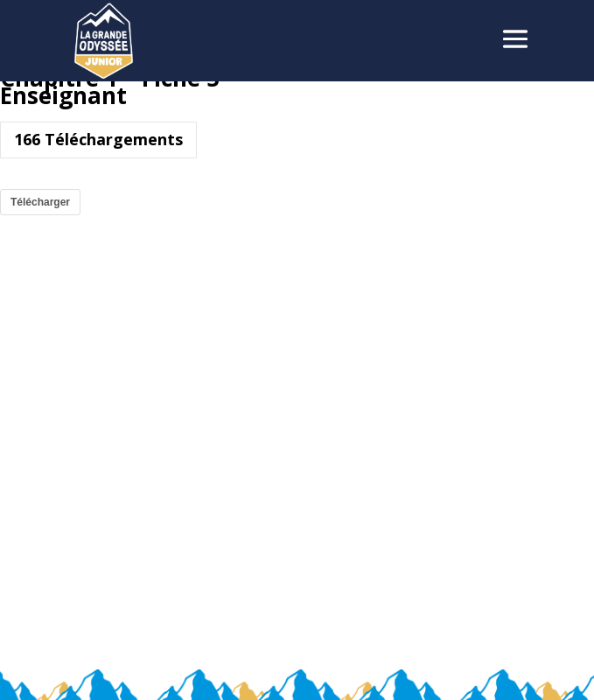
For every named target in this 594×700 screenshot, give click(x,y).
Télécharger (40, 202)
